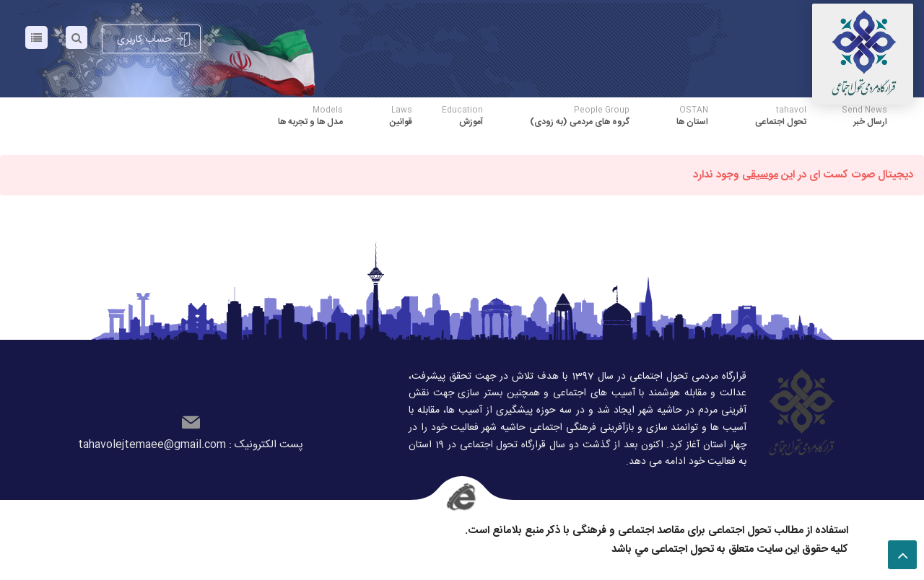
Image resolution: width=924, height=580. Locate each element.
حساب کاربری (154, 40)
